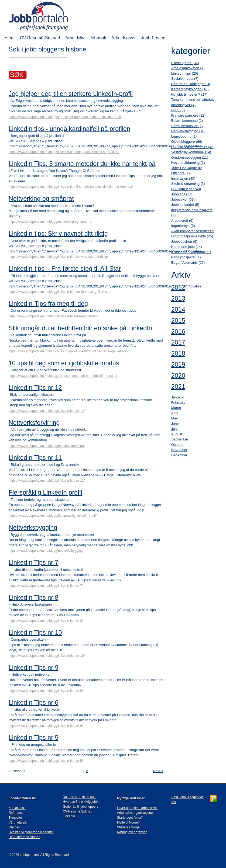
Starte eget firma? (130, 818)
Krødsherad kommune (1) (191, 252)
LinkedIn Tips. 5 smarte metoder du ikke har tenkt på (82, 164)
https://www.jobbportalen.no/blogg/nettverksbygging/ (46, 551)
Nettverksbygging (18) (188, 131)
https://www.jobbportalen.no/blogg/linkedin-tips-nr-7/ (46, 586)
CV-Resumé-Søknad (40, 38)
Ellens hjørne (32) (185, 63)
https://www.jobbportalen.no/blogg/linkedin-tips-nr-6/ (46, 726)
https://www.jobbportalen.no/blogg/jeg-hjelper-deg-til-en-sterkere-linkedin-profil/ (65, 117)
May (175, 418)
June (175, 424)
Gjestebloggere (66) (187, 142)
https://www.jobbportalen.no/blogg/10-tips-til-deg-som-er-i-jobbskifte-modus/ (63, 376)
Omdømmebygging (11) (190, 157)
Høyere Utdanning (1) (188, 163)
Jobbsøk (98, 38)
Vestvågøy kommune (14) (191, 152)
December (179, 455)
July (174, 429)
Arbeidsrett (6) (182, 221)
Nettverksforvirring (34, 423)
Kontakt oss (17, 808)
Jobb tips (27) (182, 194)
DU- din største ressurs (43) (193, 147)
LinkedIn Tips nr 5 (34, 738)
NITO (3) (178, 110)
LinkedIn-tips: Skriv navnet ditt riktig (58, 234)
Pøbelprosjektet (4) (186, 257)
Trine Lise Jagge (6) (187, 168)
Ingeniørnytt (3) (183, 226)
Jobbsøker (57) (183, 199)
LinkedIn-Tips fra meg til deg (48, 304)
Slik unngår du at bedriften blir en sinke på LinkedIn (80, 328)
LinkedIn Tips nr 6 (34, 703)
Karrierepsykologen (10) (190, 89)
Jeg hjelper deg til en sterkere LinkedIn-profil (71, 94)
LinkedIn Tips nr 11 (35, 458)
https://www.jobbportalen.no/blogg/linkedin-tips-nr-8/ (46, 621)
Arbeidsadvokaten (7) (188, 68)
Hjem (9, 38)
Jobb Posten (153, 38)
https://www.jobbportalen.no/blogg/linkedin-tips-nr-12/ (47, 411)
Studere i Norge (128, 827)
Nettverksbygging (33, 527)
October (177, 445)
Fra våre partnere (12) (188, 115)
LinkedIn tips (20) (185, 73)
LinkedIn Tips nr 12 (35, 388)
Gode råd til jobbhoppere (81, 807)
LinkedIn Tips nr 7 (34, 563)
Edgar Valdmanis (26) (188, 263)
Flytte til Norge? (128, 822)
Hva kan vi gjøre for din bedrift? (31, 832)
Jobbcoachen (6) (184, 242)
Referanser (17, 813)
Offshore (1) (181, 173)
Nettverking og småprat (41, 199)
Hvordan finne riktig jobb (80, 802)
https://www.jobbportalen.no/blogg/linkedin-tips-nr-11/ (47, 481)
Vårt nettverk (18, 822)
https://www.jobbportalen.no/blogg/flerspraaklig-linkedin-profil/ (53, 516)
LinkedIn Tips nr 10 (35, 633)
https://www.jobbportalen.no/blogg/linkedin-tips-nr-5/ (46, 761)
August (177, 434)
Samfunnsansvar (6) (187, 126)
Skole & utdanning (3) (188, 184)
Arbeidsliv (75, 38)
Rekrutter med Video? (24, 837)
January (177, 397)
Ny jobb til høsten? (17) (189, 94)
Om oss (14, 827)
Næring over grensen (132, 832)
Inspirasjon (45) (183, 178)
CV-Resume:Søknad (78, 811)
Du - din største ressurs (80, 797)
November (179, 450)
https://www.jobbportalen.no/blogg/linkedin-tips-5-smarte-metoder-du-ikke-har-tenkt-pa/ (71, 187)
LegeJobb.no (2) (184, 136)
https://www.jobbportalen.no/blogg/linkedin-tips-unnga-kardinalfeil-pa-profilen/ (64, 152)
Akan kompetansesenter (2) (193, 231)
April (175, 413)
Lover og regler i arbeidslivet (137, 808)
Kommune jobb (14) (187, 247)
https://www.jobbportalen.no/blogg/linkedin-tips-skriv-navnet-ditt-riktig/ (58, 257)
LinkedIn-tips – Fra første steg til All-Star (65, 269)
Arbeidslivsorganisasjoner (136, 813)
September (180, 439)
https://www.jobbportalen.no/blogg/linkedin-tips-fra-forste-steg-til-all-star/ (60, 292)
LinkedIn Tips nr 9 (34, 668)
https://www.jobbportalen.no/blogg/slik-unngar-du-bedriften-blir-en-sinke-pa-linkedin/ (69, 351)
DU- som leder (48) (186, 189)
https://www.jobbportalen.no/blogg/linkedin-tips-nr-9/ (46, 691)
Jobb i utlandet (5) (185, 205)
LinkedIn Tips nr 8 (34, 598)
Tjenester (15, 818)
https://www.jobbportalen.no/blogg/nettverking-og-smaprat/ (50, 222)
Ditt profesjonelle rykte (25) (192, 236)
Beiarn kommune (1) (187, 121)
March (176, 408)
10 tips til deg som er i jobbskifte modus (64, 363)
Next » (158, 771)
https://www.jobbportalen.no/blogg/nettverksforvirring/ (47, 446)
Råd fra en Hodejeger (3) (191, 84)
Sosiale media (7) (185, 79)
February (178, 403)
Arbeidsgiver (124, 38)
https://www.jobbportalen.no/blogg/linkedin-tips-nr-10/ (47, 656)
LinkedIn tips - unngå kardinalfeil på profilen (69, 129)
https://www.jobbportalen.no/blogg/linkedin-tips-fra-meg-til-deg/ (53, 316)
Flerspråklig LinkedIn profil (45, 492)
